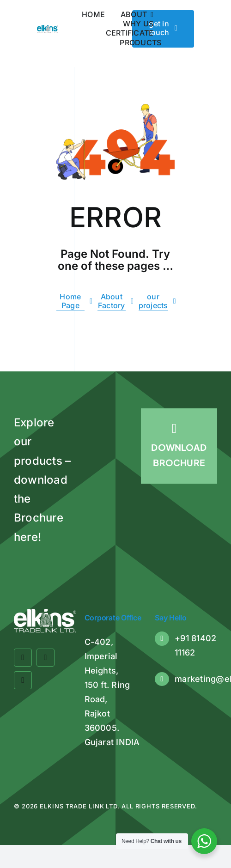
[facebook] (23, 658)
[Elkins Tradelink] (48, 29)
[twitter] (46, 658)
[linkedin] (23, 680)
